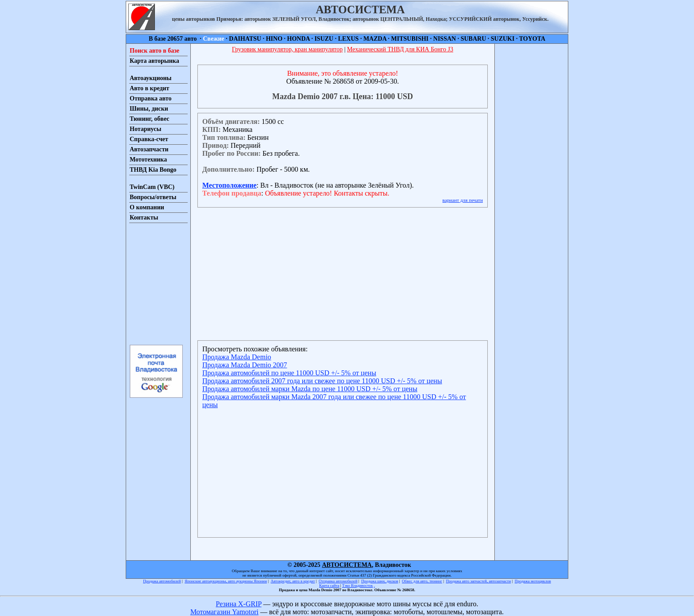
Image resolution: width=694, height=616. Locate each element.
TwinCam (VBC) (152, 187)
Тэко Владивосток (358, 585)
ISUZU (324, 39)
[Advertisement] (156, 283)
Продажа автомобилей (162, 581)
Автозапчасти (149, 149)
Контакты (144, 218)
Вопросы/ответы (153, 197)
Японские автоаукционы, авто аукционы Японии (226, 581)
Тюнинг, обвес (149, 119)
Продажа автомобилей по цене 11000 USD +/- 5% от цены (289, 373)
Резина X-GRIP (239, 604)
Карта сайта (329, 585)
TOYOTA (532, 39)
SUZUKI (503, 39)
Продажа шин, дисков (380, 581)
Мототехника (148, 160)
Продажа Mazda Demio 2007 (245, 365)
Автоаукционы (151, 78)
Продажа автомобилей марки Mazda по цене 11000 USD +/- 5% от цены (310, 389)
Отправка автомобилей (338, 581)
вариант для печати (463, 200)
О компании (147, 207)
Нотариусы (145, 129)
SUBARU (474, 39)
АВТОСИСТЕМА (347, 565)
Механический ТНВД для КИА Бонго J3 (400, 49)
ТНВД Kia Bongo (153, 170)
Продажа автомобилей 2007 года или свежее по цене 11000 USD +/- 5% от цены (322, 381)
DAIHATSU (245, 39)
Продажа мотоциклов (533, 581)
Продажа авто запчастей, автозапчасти (479, 581)
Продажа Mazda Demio (237, 357)
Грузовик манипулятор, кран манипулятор (287, 49)
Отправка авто (150, 98)
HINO (274, 39)
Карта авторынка (154, 61)
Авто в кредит (149, 88)
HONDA (299, 39)
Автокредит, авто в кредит (293, 581)
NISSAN (445, 39)
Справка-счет (149, 139)
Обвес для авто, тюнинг (422, 581)
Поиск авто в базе (154, 51)
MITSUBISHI (410, 39)
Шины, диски (149, 109)
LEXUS (349, 39)
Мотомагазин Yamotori (224, 612)
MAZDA (375, 39)
